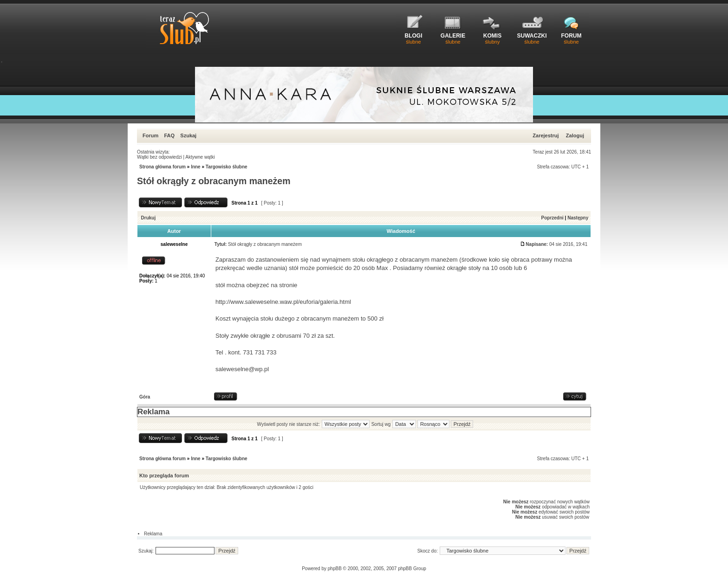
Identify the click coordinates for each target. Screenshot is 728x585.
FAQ (169, 135)
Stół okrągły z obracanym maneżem (214, 181)
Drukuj (149, 218)
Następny (578, 218)
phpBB (335, 569)
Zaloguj (575, 135)
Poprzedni (552, 218)
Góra (145, 397)
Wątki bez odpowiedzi (159, 157)
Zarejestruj (546, 135)
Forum (150, 135)
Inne (196, 167)
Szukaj (188, 135)
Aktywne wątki (200, 157)
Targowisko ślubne (227, 167)
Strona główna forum (162, 167)
